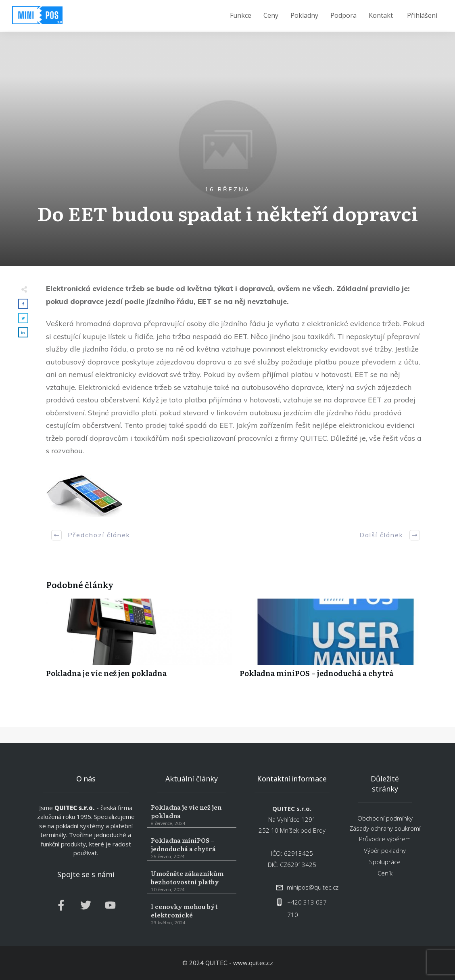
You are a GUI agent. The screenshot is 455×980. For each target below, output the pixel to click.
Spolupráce (385, 862)
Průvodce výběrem (385, 839)
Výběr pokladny (385, 850)
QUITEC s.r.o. (75, 808)
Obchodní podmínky (385, 818)
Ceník (385, 873)
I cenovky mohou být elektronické (192, 914)
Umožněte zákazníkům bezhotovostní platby (192, 881)
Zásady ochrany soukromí (385, 828)
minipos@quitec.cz (313, 887)
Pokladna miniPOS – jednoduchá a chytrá (332, 642)
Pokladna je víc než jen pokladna (139, 642)
